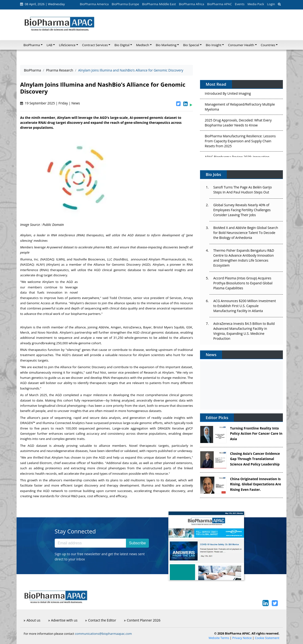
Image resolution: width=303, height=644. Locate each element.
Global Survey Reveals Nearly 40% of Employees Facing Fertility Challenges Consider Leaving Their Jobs (242, 210)
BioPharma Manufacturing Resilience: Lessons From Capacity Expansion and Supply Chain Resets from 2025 (240, 142)
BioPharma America (94, 4)
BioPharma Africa (192, 4)
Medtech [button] (143, 45)
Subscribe (137, 543)
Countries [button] (268, 45)
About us (32, 620)
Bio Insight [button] (214, 45)
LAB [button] (49, 45)
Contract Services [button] (95, 45)
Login (271, 4)
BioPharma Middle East (159, 4)
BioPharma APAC (219, 4)
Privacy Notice (242, 638)
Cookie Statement (267, 638)
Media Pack (256, 4)
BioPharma (32, 70)
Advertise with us (63, 620)
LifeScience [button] (67, 45)
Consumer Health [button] (241, 45)
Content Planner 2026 (142, 620)
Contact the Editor (101, 620)
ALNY (40, 264)
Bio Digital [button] (122, 45)
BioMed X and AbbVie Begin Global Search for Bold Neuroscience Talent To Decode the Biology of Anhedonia (246, 233)
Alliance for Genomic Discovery (117, 264)
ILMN (60, 259)
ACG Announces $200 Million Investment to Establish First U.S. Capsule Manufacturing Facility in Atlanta (245, 306)
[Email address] (90, 543)
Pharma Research (60, 70)
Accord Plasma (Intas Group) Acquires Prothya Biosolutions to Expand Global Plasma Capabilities (243, 283)
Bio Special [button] (191, 45)
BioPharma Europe (125, 4)
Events (240, 4)
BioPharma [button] (32, 45)
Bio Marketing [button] (166, 45)
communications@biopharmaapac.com (103, 634)
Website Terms (219, 638)
